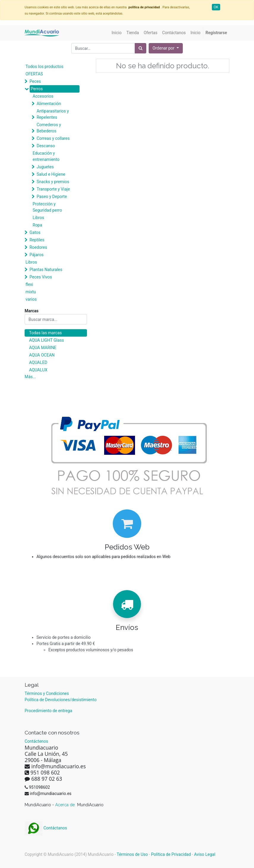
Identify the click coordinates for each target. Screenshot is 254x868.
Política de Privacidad (171, 854)
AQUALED (38, 362)
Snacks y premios (53, 182)
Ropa (37, 225)
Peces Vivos (41, 277)
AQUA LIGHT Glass (46, 340)
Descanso (46, 146)
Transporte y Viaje (53, 189)
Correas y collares (53, 138)
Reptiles (37, 240)
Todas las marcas (45, 333)
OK (216, 7)
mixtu (31, 292)
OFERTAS (34, 74)
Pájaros (36, 255)
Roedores (38, 247)
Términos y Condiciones (47, 693)
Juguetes (45, 167)
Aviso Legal (205, 854)
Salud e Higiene (51, 174)
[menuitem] (117, 33)
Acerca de (66, 805)
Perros (37, 89)
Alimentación (49, 104)
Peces (35, 81)
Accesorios (43, 96)
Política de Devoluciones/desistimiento (61, 700)
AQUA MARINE (43, 348)
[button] (166, 48)
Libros (38, 218)
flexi (29, 284)
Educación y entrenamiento (46, 156)
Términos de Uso (132, 854)
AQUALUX (38, 370)
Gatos (35, 232)
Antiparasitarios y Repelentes (53, 114)
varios (31, 299)
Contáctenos (36, 741)
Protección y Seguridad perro (47, 207)
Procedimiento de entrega (48, 711)
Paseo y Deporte (52, 197)
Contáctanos (46, 828)
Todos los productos (44, 66)
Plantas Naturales (46, 270)
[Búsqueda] (141, 48)
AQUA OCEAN (42, 355)
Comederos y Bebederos (49, 128)
